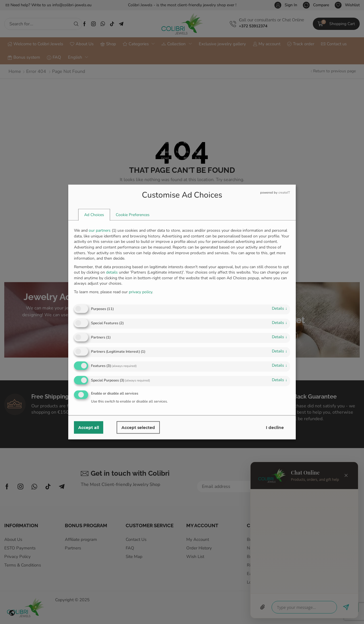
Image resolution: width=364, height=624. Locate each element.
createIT (284, 193)
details (280, 308)
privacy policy (140, 292)
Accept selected (138, 427)
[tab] (94, 215)
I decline (275, 427)
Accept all (89, 427)
